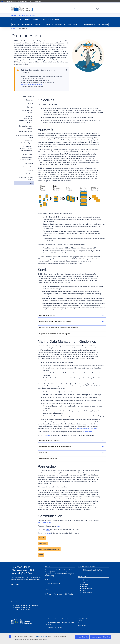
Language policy (83, 619)
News (31, 183)
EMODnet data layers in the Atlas (92, 570)
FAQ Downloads (103, 24)
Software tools (27, 154)
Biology (84, 582)
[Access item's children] (18, 24)
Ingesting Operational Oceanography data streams (25, 119)
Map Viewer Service (25, 132)
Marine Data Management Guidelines (25, 136)
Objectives (29, 100)
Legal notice (82, 625)
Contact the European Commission (58, 619)
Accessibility (15, 584)
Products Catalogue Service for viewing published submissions (59, 328)
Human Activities (87, 588)
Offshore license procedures (48, 459)
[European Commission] (23, 8)
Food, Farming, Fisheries (23, 610)
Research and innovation (23, 608)
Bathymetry (85, 580)
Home (13, 28)
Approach (30, 104)
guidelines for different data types (87, 428)
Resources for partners (55, 628)
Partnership (29, 163)
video (58, 526)
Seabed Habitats (87, 593)
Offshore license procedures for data (26, 159)
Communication (28, 167)
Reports (30, 170)
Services (30, 107)
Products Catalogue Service (25, 127)
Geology (84, 586)
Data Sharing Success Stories (26, 178)
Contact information (54, 584)
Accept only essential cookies (101, 637)
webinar (49, 533)
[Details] (72, 315)
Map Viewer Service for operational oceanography (55, 334)
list (42, 487)
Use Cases (29, 174)
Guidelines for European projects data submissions (26, 149)
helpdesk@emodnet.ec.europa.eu (31, 85)
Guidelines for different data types (26, 142)
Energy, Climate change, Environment (23, 15)
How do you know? (36, 1)
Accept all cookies (82, 637)
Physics (84, 591)
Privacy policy (82, 623)
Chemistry (85, 584)
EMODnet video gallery (45, 523)
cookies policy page (41, 636)
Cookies (81, 621)
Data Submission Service (26, 112)
